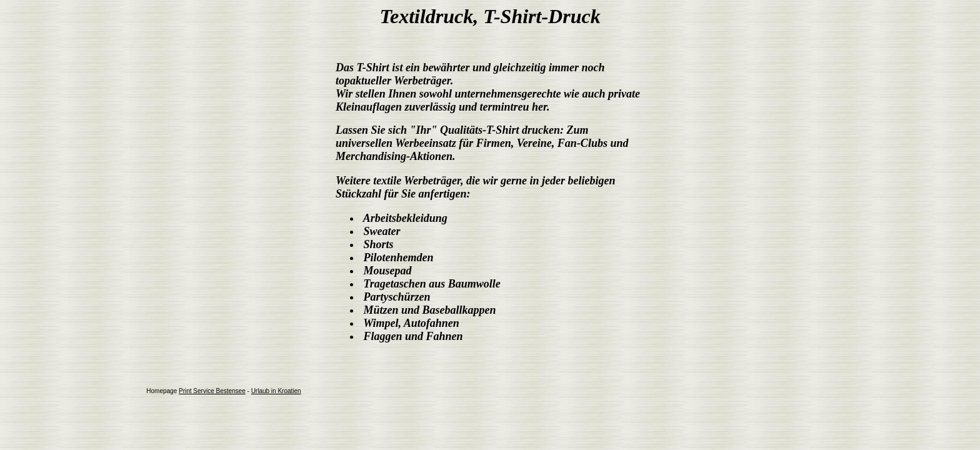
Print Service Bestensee (212, 391)
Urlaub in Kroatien (276, 391)
